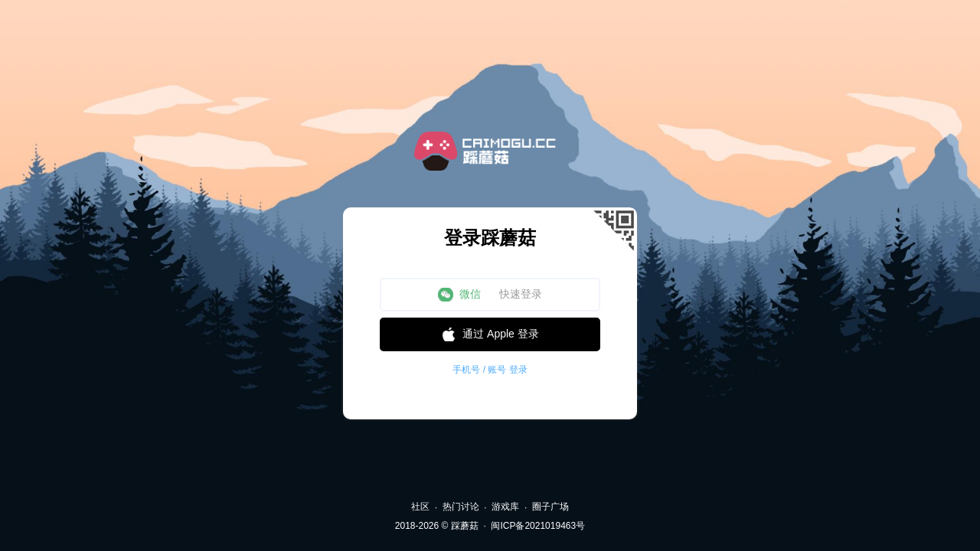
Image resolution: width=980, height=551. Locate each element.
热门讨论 (461, 507)
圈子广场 (550, 507)
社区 (420, 507)
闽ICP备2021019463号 (538, 526)
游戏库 (505, 507)
